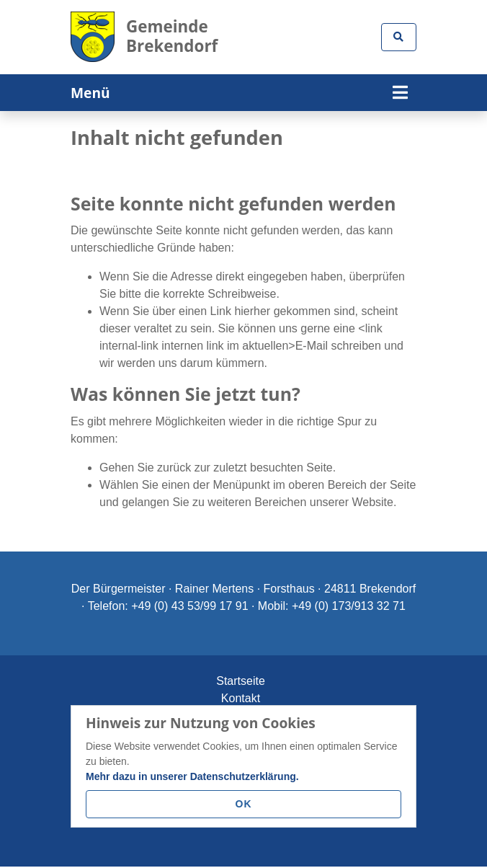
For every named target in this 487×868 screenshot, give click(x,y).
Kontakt (241, 697)
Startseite (241, 680)
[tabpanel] (243, 111)
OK (244, 804)
